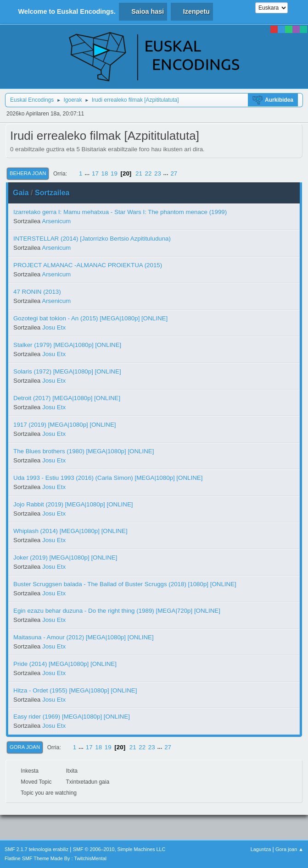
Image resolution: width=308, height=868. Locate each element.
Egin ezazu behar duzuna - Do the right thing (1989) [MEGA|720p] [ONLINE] (117, 611)
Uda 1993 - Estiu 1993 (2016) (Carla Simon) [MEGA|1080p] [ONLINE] (108, 478)
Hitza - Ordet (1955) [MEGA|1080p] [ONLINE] (75, 690)
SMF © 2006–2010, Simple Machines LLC (119, 849)
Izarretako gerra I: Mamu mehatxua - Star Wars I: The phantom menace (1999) (120, 212)
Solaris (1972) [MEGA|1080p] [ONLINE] (67, 371)
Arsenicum (56, 221)
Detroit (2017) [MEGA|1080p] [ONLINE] (67, 398)
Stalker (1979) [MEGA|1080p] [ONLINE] (67, 345)
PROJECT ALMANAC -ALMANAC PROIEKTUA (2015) (88, 265)
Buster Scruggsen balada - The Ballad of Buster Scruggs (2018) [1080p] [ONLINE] (125, 584)
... (88, 173)
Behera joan (28, 173)
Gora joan (25, 747)
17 (95, 173)
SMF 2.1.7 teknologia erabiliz (36, 849)
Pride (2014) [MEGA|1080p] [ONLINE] (65, 664)
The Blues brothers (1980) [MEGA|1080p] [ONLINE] (84, 451)
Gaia (21, 193)
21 (139, 173)
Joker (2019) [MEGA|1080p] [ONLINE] (65, 558)
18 (105, 173)
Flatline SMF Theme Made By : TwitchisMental (56, 858)
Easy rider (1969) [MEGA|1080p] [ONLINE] (72, 717)
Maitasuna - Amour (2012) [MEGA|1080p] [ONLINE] (84, 637)
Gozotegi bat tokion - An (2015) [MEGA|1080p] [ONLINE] (90, 318)
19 (114, 173)
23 (158, 173)
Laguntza (261, 849)
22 (148, 173)
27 (174, 173)
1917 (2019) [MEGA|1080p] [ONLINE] (65, 425)
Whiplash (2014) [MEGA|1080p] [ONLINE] (70, 531)
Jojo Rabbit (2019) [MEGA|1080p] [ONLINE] (73, 504)
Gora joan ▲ (289, 849)
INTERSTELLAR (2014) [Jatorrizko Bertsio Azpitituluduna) (92, 239)
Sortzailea (52, 193)
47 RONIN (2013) (37, 292)
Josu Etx (54, 327)
